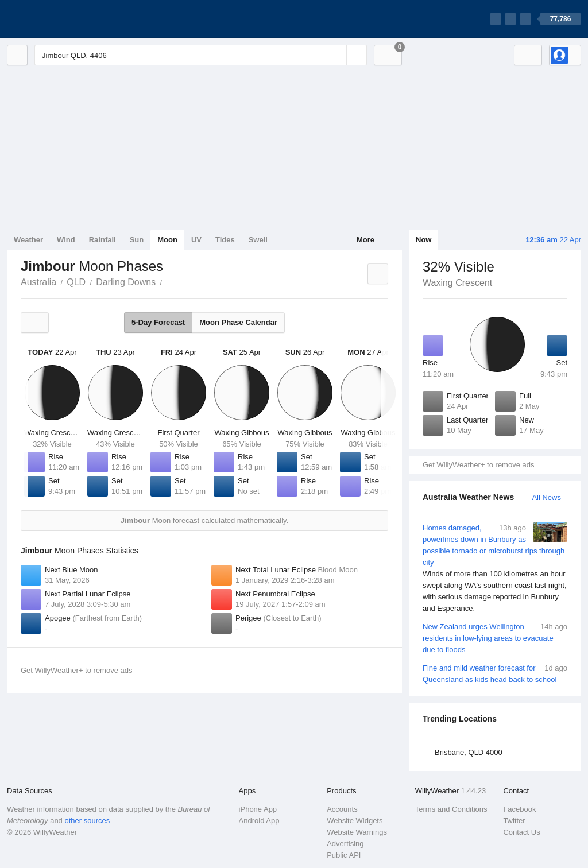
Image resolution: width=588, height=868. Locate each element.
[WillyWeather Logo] (61, 19)
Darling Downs (126, 282)
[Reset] (336, 55)
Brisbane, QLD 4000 (469, 752)
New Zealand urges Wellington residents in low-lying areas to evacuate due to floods (495, 638)
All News (546, 497)
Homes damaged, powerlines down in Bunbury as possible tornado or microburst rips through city (495, 568)
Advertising (345, 844)
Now (423, 240)
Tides (225, 240)
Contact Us (521, 832)
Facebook (519, 809)
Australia (38, 282)
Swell (258, 240)
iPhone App (258, 809)
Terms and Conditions (451, 809)
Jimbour (168, 281)
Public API (344, 855)
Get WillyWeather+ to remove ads (478, 465)
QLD (76, 282)
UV (196, 240)
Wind (66, 240)
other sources (87, 821)
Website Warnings (357, 832)
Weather (28, 240)
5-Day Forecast (158, 322)
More (365, 240)
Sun (137, 240)
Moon (167, 240)
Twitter (514, 821)
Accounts (342, 809)
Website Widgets (355, 821)
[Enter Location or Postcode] (201, 55)
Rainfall (102, 240)
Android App (259, 821)
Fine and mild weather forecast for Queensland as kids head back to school (495, 673)
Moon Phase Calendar (238, 322)
